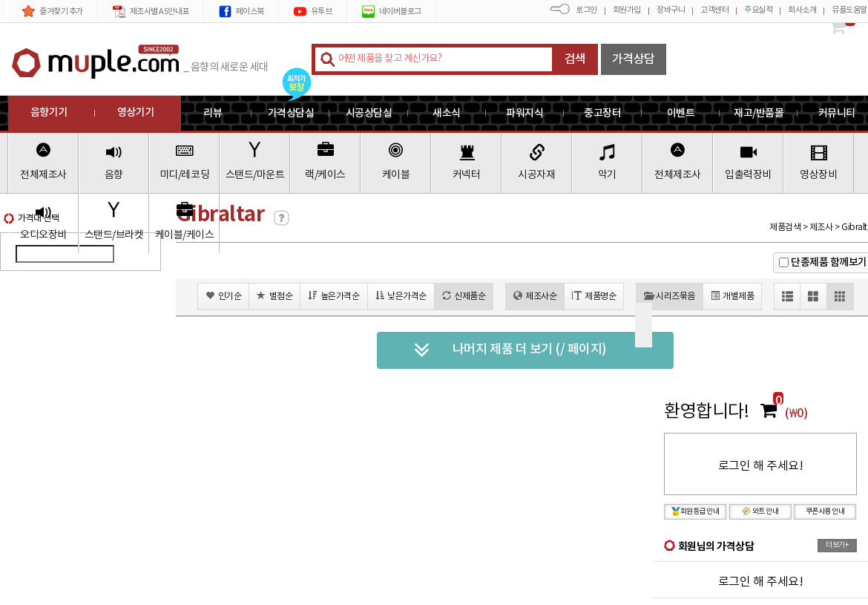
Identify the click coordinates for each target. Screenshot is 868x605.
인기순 (223, 296)
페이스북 (241, 12)
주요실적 (758, 10)
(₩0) (796, 413)
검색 (575, 59)
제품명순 (594, 296)
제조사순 (535, 296)
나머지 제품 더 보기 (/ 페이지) (510, 350)
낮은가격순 (401, 296)
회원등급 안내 (696, 511)
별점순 (274, 296)
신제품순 (464, 296)
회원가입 (627, 10)
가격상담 (634, 59)
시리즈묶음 (670, 296)
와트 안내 (760, 511)
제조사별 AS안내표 (151, 12)
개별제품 (733, 296)
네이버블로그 (392, 12)
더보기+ (837, 545)
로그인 (586, 10)
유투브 (313, 12)
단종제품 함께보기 (829, 262)
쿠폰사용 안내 (825, 511)
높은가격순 (333, 296)
